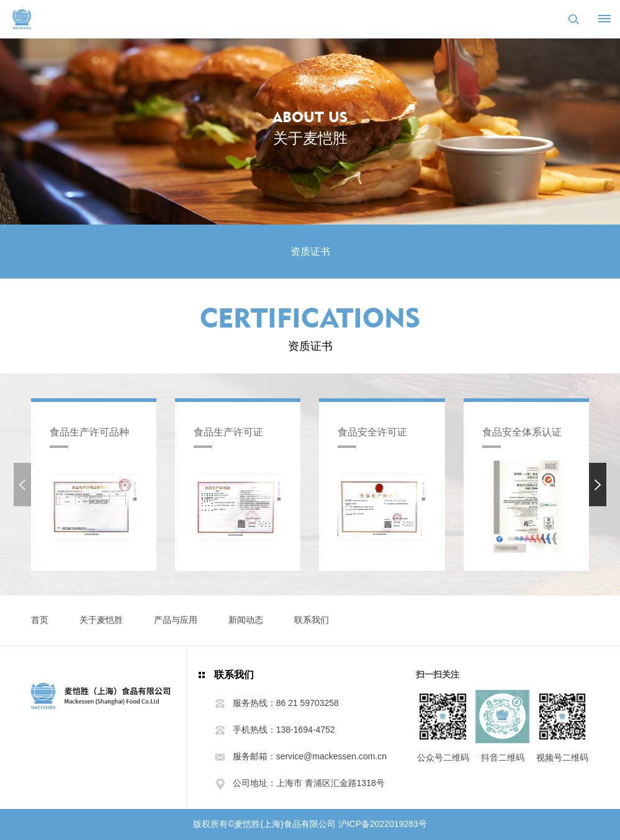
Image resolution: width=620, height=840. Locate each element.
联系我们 (312, 620)
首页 (40, 620)
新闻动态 (246, 620)
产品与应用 (176, 620)
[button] (598, 485)
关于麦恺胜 (101, 620)
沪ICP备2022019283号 (383, 824)
